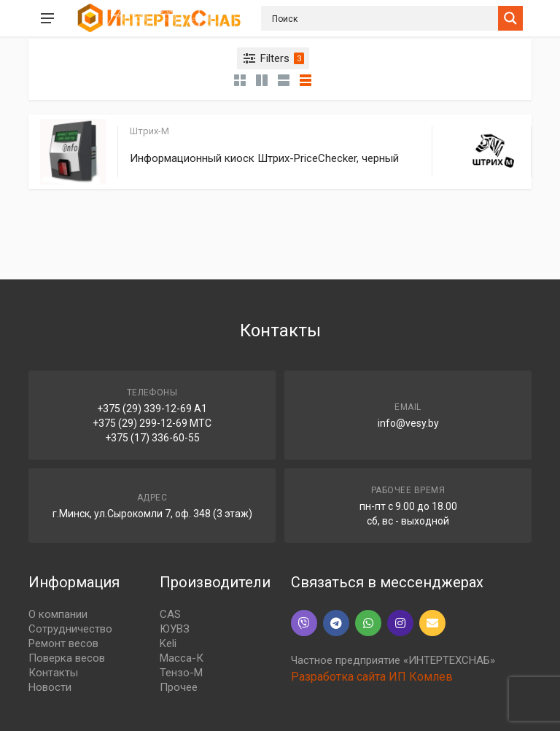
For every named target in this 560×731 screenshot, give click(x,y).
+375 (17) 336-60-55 (152, 438)
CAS (170, 614)
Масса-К (182, 658)
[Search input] (383, 18)
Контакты (53, 673)
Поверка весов (67, 658)
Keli (168, 643)
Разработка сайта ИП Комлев (372, 677)
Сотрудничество (70, 629)
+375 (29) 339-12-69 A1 (152, 409)
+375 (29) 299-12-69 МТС (152, 423)
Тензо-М (181, 673)
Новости (50, 687)
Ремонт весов (63, 643)
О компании (58, 614)
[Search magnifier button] (510, 18)
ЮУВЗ (175, 629)
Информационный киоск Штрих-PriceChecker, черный (264, 158)
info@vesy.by (408, 423)
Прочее (179, 687)
